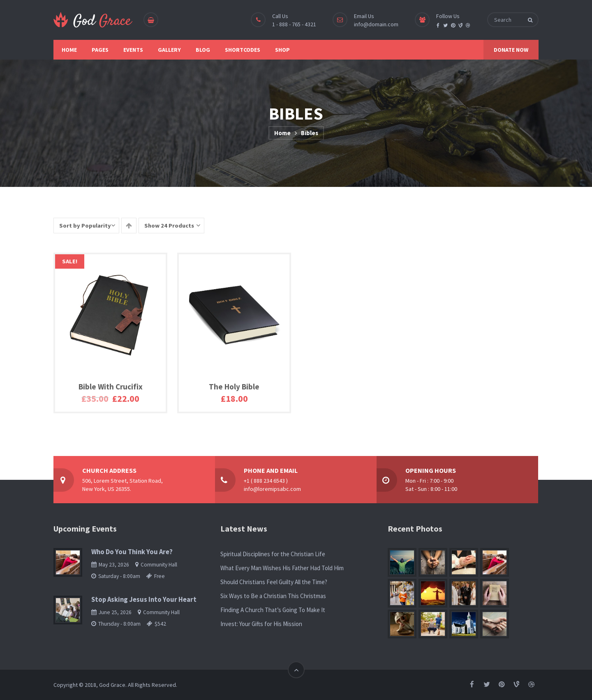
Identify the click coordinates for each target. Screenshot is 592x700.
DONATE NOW (511, 50)
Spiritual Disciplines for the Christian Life (273, 554)
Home (282, 133)
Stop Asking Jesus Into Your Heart (144, 600)
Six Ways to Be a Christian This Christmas (273, 596)
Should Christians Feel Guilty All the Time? (274, 582)
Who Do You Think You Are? (132, 552)
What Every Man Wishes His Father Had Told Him (282, 568)
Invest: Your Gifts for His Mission (261, 624)
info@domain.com (376, 24)
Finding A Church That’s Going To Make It (273, 610)
